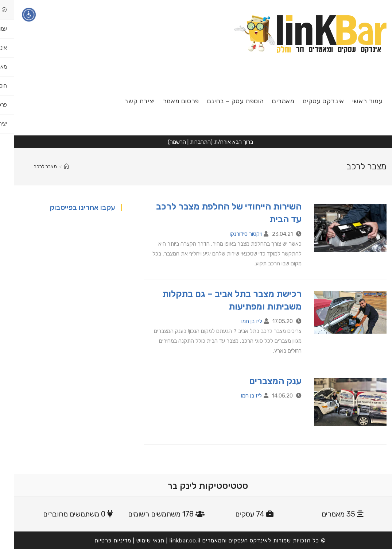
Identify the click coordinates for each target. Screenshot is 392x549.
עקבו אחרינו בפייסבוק (68, 207)
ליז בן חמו (238, 321)
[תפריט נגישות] (15, 15)
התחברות (186, 142)
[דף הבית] (52, 167)
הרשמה (164, 142)
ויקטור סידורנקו (232, 234)
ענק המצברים (261, 381)
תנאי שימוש (136, 541)
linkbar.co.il (171, 541)
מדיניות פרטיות (99, 541)
